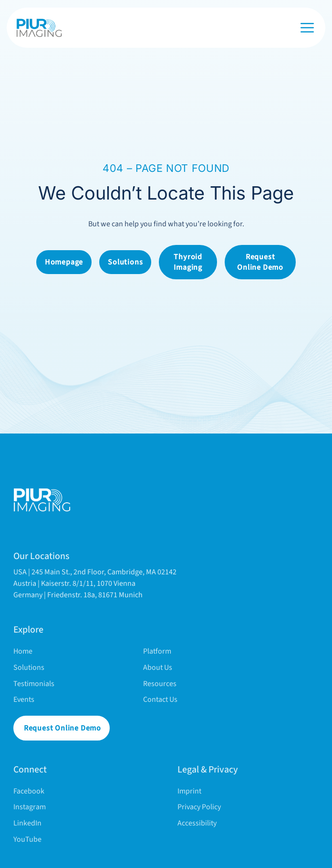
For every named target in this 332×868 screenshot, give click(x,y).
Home (23, 651)
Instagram (30, 807)
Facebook (29, 791)
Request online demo (260, 262)
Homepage (64, 262)
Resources (160, 684)
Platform (157, 651)
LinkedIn (27, 823)
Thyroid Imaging (188, 262)
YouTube (27, 839)
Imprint (189, 791)
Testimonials (34, 684)
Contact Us (160, 699)
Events (24, 699)
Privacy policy (199, 807)
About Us (158, 667)
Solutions (125, 262)
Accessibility (197, 823)
